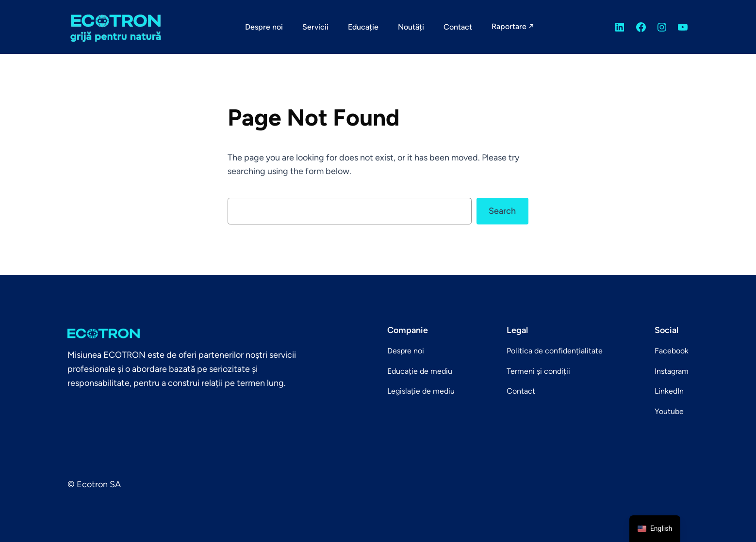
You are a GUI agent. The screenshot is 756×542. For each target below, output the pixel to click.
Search (502, 211)
